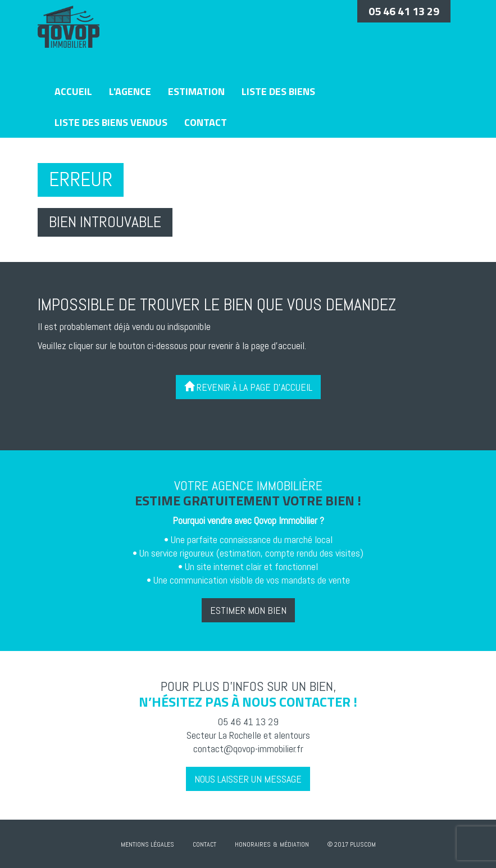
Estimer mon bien (248, 610)
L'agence (130, 91)
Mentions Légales (147, 844)
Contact (206, 122)
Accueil (73, 91)
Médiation (294, 844)
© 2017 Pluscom (352, 844)
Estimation (196, 91)
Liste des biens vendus (111, 122)
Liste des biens (278, 91)
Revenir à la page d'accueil (248, 387)
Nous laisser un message (248, 779)
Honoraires (253, 844)
